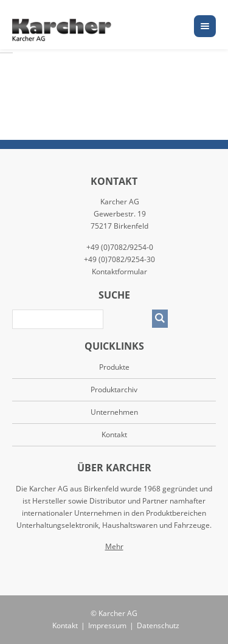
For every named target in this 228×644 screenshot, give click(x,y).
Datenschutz (158, 625)
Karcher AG (118, 613)
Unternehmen (114, 412)
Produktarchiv (114, 390)
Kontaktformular (119, 272)
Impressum (107, 625)
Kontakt (114, 435)
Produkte (114, 367)
